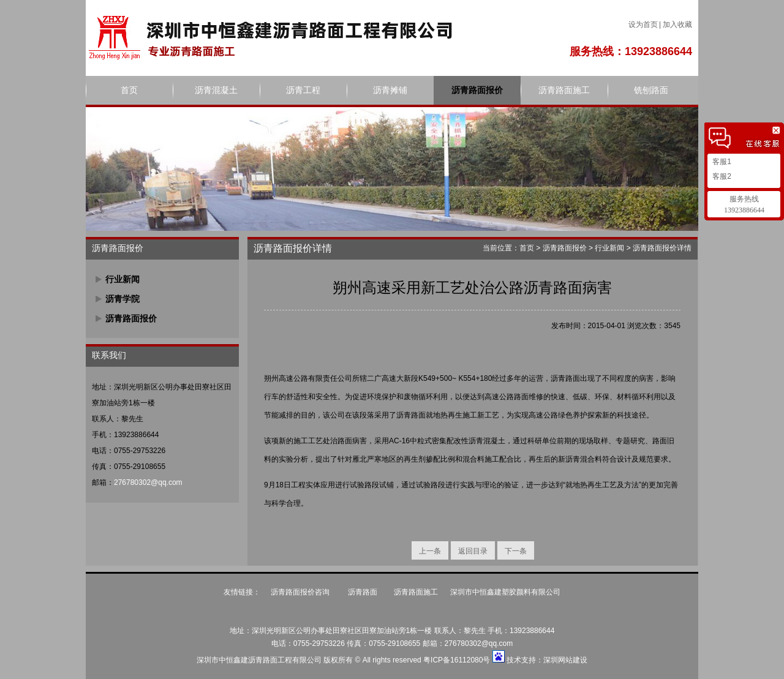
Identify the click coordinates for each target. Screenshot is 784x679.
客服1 (721, 162)
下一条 (516, 551)
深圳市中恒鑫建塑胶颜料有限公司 (505, 592)
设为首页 (643, 24)
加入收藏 (677, 24)
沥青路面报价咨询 (301, 592)
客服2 (721, 176)
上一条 (430, 551)
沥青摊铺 (390, 90)
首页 (129, 90)
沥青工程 (303, 90)
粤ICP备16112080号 (457, 660)
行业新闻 (123, 279)
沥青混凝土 (216, 90)
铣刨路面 (651, 90)
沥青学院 (123, 299)
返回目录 (473, 551)
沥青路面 (363, 592)
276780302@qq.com (148, 482)
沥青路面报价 (477, 90)
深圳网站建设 (565, 660)
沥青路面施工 (564, 90)
